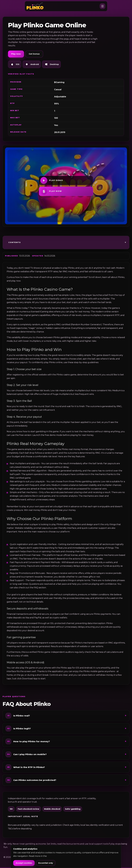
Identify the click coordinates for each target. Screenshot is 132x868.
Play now (16, 55)
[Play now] (66, 192)
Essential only (46, 863)
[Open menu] (102, 7)
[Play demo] (66, 181)
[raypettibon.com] (36, 7)
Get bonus (34, 55)
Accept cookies (24, 863)
